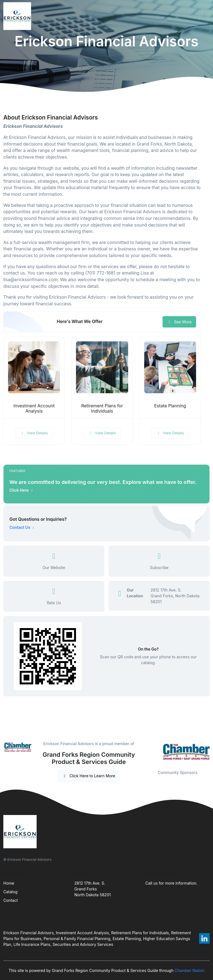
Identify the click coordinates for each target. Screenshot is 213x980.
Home (9, 883)
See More (179, 322)
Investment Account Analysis (34, 408)
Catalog (10, 892)
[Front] (18, 16)
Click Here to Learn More (89, 776)
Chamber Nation (189, 970)
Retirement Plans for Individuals (102, 408)
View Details (34, 433)
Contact (11, 900)
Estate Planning (170, 406)
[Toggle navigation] (204, 16)
